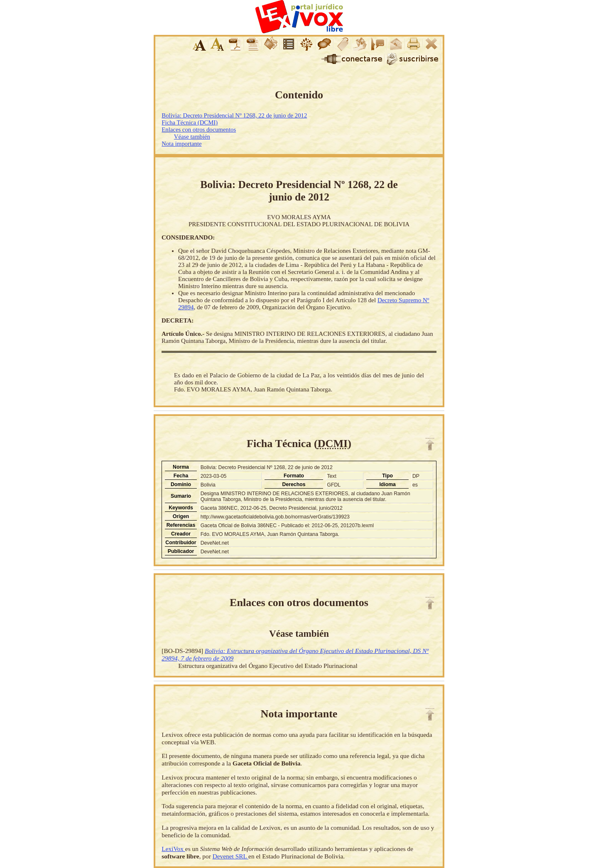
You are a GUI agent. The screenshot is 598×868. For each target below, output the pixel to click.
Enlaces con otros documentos (199, 130)
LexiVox (173, 849)
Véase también (192, 137)
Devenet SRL (230, 856)
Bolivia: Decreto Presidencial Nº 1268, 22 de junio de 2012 (234, 115)
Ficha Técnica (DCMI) (190, 122)
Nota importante (181, 144)
